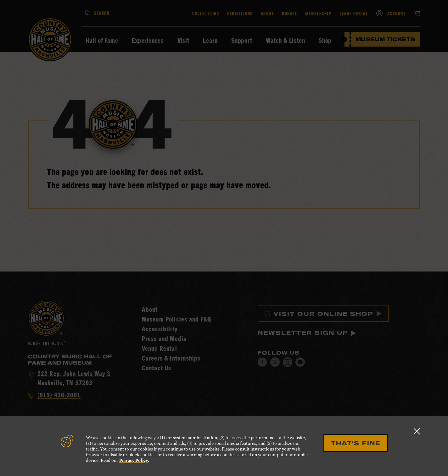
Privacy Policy (134, 460)
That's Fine (356, 443)
